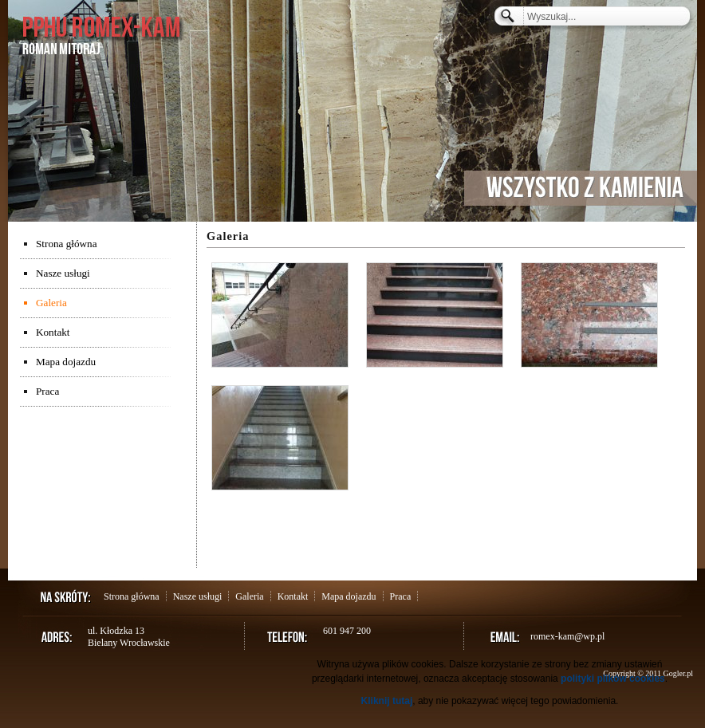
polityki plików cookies (613, 679)
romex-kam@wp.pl (567, 636)
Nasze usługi (63, 273)
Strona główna (67, 244)
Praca (47, 391)
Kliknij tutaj (387, 701)
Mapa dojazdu (66, 362)
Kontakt (53, 332)
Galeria (51, 303)
